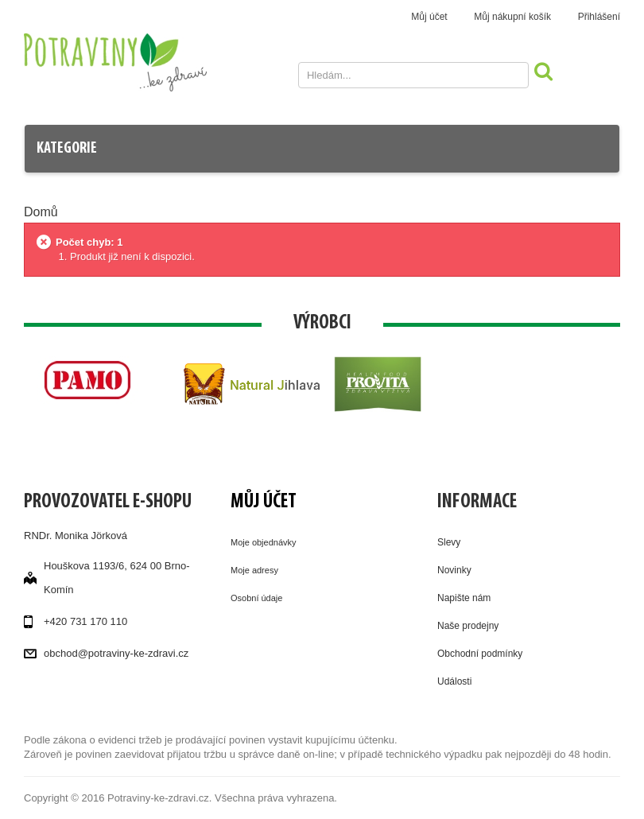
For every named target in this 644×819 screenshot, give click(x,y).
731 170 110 (99, 621)
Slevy (449, 542)
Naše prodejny (468, 626)
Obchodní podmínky (480, 654)
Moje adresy (254, 570)
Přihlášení (599, 17)
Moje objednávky (264, 542)
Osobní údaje (256, 598)
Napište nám (464, 598)
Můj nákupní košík (512, 17)
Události (454, 681)
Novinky (454, 570)
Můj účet (429, 17)
